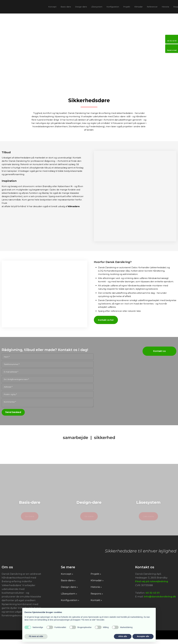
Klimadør (139, 7)
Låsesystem (97, 7)
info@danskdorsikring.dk (160, 601)
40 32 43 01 (152, 597)
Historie (165, 7)
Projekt (127, 7)
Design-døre (81, 7)
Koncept (52, 7)
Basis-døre (66, 7)
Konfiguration (113, 7)
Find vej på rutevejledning (152, 586)
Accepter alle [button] (143, 636)
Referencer (152, 7)
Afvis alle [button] (123, 636)
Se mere (30, 521)
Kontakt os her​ (106, 320)
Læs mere (148, 521)
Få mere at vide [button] (36, 636)
